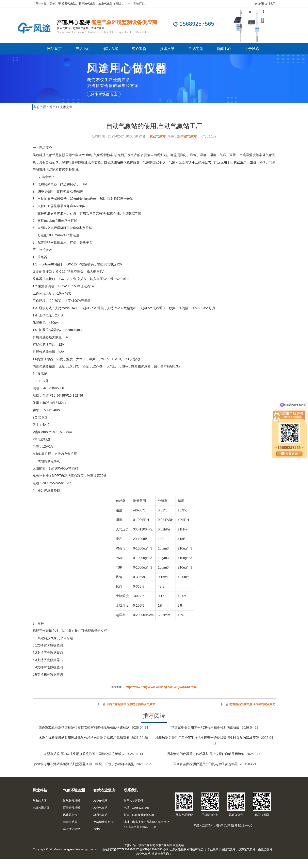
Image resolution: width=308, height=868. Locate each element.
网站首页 (54, 49)
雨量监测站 (177, 845)
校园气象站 (146, 845)
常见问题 (196, 49)
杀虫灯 (98, 829)
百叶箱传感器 (71, 808)
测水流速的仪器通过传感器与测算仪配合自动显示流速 (206, 754)
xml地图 (271, 4)
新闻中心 (224, 49)
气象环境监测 (74, 790)
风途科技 (40, 790)
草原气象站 (100, 815)
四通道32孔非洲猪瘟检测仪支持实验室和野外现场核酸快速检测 (84, 728)
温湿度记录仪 (71, 829)
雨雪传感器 (70, 822)
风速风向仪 (70, 815)
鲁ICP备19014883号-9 (154, 849)
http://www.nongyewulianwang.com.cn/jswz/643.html (161, 687)
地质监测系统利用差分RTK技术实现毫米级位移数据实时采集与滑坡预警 (207, 738)
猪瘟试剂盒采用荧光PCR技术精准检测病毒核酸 (206, 728)
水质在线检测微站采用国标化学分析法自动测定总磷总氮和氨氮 (84, 738)
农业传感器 (100, 801)
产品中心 (83, 49)
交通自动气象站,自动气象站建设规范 (253, 704)
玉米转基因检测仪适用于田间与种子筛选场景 (206, 764)
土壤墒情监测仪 (103, 822)
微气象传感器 (71, 801)
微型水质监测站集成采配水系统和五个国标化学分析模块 (84, 754)
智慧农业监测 (104, 790)
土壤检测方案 (41, 808)
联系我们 (131, 790)
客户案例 (139, 49)
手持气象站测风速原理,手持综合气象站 (131, 704)
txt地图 (260, 4)
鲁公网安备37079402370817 (121, 849)
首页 (52, 107)
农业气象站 (158, 136)
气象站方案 (40, 801)
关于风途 (252, 49)
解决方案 (111, 49)
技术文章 (167, 49)
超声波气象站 (187, 136)
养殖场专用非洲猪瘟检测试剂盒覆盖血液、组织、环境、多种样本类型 (84, 764)
